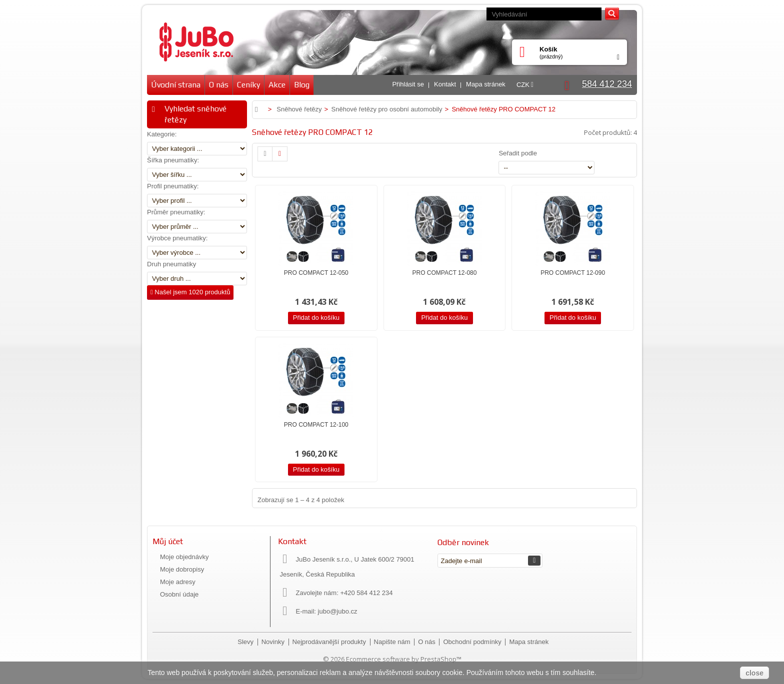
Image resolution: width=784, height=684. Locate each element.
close (754, 673)
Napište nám (393, 642)
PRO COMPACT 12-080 (445, 273)
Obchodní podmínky (473, 642)
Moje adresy (178, 582)
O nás (219, 85)
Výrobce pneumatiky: (177, 238)
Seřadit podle (518, 153)
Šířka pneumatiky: (173, 160)
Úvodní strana (176, 85)
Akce (277, 85)
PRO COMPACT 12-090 (573, 273)
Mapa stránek (486, 84)
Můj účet (168, 541)
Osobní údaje (179, 594)
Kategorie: (162, 134)
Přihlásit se (408, 84)
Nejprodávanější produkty (330, 642)
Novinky (274, 642)
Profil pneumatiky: (173, 186)
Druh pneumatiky (171, 264)
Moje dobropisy (182, 569)
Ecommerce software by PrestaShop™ (404, 659)
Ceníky (248, 85)
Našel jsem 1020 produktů (190, 292)
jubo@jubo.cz (338, 611)
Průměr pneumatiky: (176, 212)
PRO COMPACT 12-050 (316, 273)
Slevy (246, 642)
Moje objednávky (184, 557)
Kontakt (445, 84)
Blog (302, 85)
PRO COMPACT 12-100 (316, 425)
